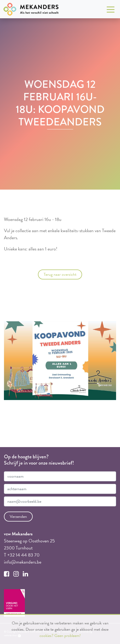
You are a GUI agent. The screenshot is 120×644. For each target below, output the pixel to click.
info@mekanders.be (23, 562)
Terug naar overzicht (60, 274)
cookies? (46, 636)
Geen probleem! (68, 636)
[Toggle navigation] (111, 9)
